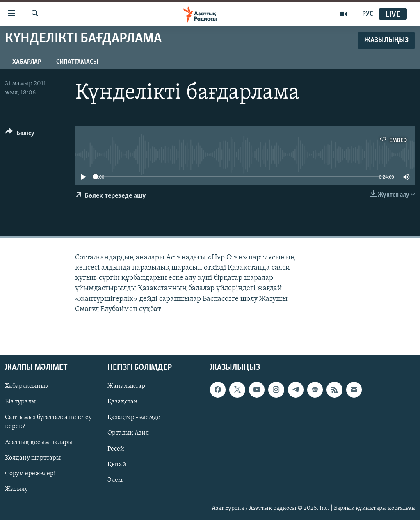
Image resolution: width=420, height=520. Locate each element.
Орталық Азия (128, 433)
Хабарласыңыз (26, 386)
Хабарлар (27, 62)
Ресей (116, 449)
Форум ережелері (30, 474)
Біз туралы (20, 402)
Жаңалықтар (126, 386)
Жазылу (16, 489)
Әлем (115, 480)
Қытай (117, 465)
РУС (368, 14)
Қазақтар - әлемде (134, 417)
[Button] (20, 134)
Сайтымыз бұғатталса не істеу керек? (48, 422)
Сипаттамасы (77, 62)
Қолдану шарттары (33, 458)
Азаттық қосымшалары (39, 442)
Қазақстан (123, 402)
